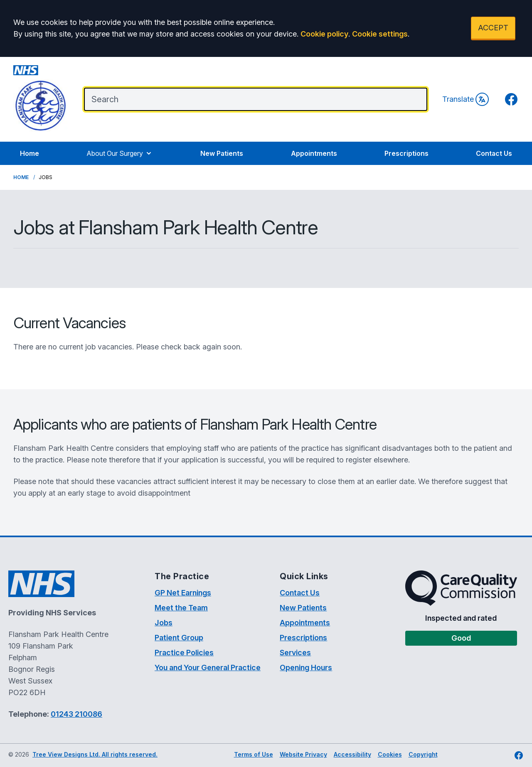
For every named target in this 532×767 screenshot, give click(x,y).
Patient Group (179, 638)
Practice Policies (184, 653)
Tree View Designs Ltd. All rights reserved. (95, 754)
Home (30, 153)
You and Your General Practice (208, 667)
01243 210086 (76, 714)
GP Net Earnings (183, 593)
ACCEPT (493, 28)
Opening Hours (306, 667)
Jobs (164, 623)
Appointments (314, 153)
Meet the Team (181, 608)
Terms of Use (254, 754)
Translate (465, 99)
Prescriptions (406, 153)
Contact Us (494, 153)
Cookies (390, 754)
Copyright (423, 754)
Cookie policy (324, 34)
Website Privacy (303, 754)
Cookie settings (380, 34)
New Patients (222, 153)
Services (295, 653)
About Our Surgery (120, 153)
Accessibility (352, 754)
